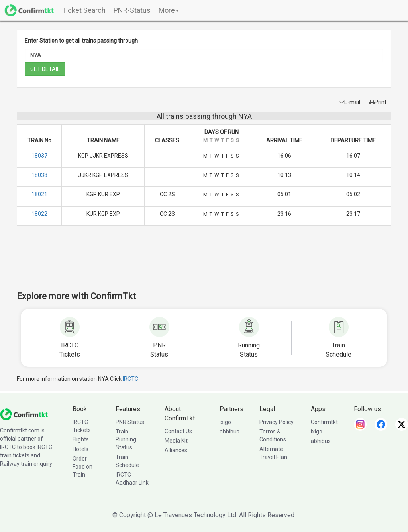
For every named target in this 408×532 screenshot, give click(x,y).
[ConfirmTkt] (24, 414)
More (169, 10)
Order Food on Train (82, 467)
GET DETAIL (45, 69)
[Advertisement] (204, 264)
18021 (39, 194)
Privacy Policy (277, 422)
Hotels (80, 449)
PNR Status (130, 422)
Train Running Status (126, 439)
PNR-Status (132, 10)
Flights (81, 439)
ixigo (225, 422)
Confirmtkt (324, 422)
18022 (39, 214)
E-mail (349, 102)
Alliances (176, 450)
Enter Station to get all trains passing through (81, 41)
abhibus (229, 432)
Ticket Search (84, 10)
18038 (39, 175)
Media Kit (176, 441)
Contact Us (178, 431)
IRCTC (130, 379)
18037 (39, 156)
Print (378, 102)
